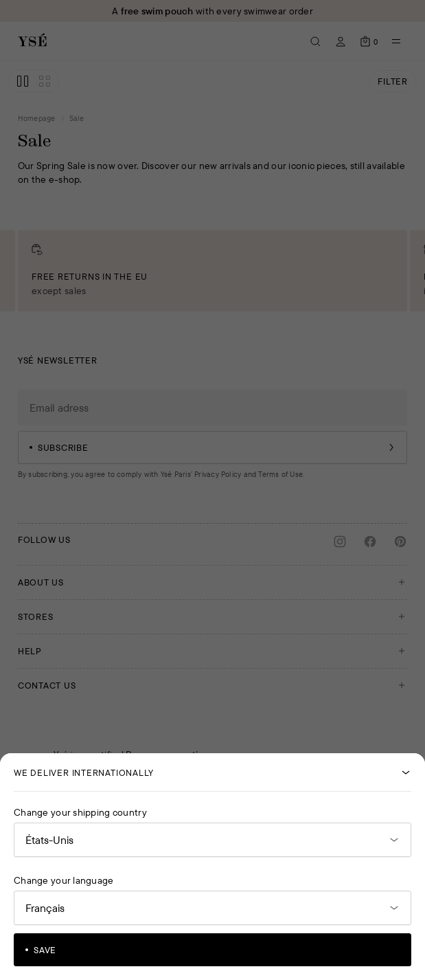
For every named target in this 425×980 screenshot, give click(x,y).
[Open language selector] (213, 908)
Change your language (64, 880)
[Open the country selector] (213, 840)
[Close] (406, 772)
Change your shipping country (80, 812)
